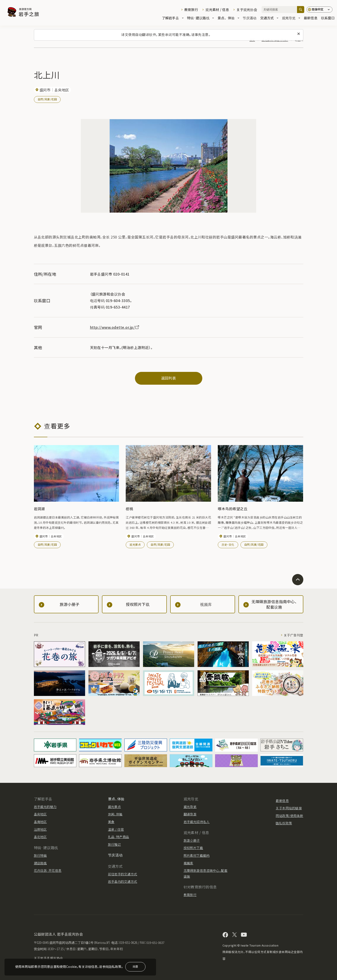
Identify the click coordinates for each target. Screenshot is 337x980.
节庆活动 (250, 18)
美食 (111, 822)
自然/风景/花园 (47, 99)
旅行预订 (115, 844)
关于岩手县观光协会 (48, 958)
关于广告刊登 (294, 635)
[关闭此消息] (299, 34)
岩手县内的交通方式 (123, 881)
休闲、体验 (115, 814)
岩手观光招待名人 (197, 822)
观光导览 (291, 18)
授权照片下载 (193, 848)
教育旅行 (191, 10)
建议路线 (40, 863)
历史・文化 (228, 544)
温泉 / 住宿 (116, 829)
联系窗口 (328, 18)
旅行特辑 (40, 855)
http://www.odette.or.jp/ (115, 327)
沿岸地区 (40, 829)
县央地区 (40, 814)
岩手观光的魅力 (45, 807)
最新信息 (311, 18)
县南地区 (40, 822)
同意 (135, 966)
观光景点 (135, 544)
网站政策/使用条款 (289, 816)
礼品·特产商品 (119, 837)
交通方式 (269, 18)
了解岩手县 (173, 18)
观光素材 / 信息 (217, 10)
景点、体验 (228, 18)
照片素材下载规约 (197, 855)
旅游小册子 (192, 840)
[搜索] (301, 10)
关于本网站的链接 (289, 808)
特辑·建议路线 (200, 18)
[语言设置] (319, 10)
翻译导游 (190, 814)
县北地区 (40, 837)
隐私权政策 (284, 823)
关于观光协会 (247, 10)
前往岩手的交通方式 (123, 874)
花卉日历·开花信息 (48, 870)
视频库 (188, 863)
